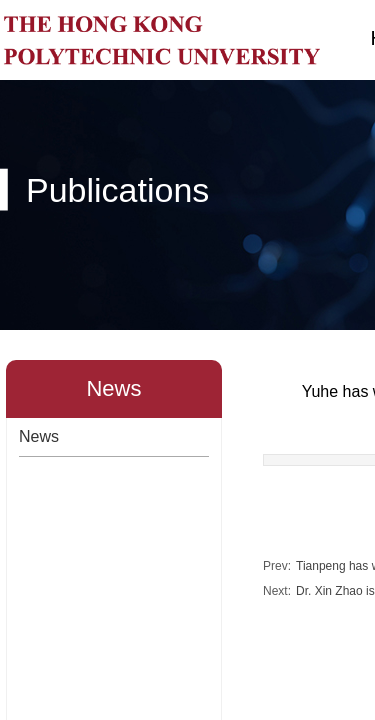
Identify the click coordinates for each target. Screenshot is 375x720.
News (39, 436)
